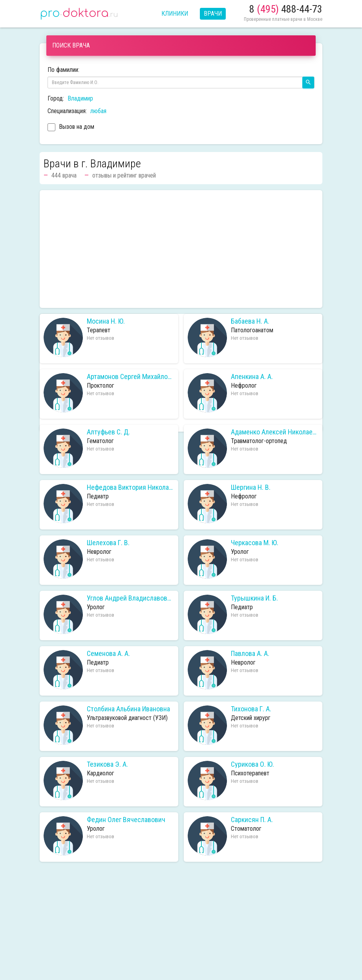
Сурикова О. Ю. (252, 764)
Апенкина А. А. (252, 377)
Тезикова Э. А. (107, 764)
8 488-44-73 (286, 9)
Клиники (175, 14)
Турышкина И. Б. (254, 598)
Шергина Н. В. (251, 487)
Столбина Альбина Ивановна (128, 709)
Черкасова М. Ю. (255, 543)
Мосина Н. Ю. (106, 321)
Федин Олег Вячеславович (126, 820)
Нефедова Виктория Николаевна (131, 487)
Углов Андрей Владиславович (131, 598)
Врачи (213, 14)
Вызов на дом (71, 128)
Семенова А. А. (108, 654)
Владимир (80, 98)
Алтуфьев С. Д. (108, 432)
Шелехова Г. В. (108, 543)
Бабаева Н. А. (250, 321)
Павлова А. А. (250, 654)
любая (98, 111)
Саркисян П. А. (252, 820)
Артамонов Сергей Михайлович (131, 377)
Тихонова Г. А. (251, 709)
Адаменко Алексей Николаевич (275, 432)
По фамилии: (63, 70)
